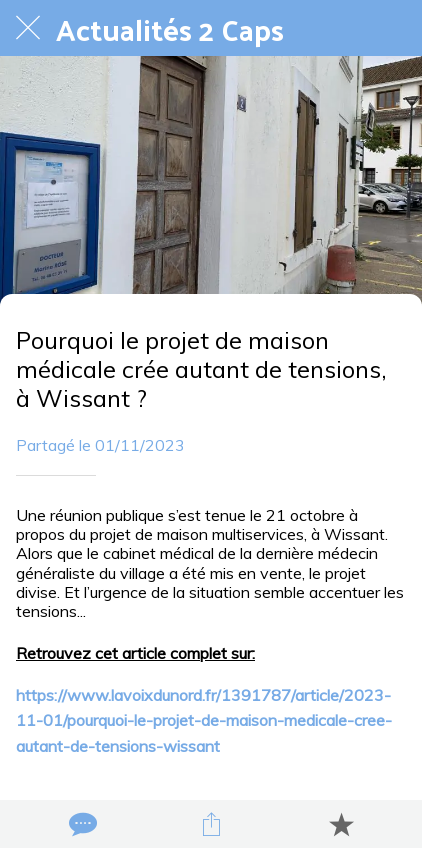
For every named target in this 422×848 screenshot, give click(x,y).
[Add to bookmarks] (341, 824)
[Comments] (81, 824)
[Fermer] (28, 28)
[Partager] (211, 824)
